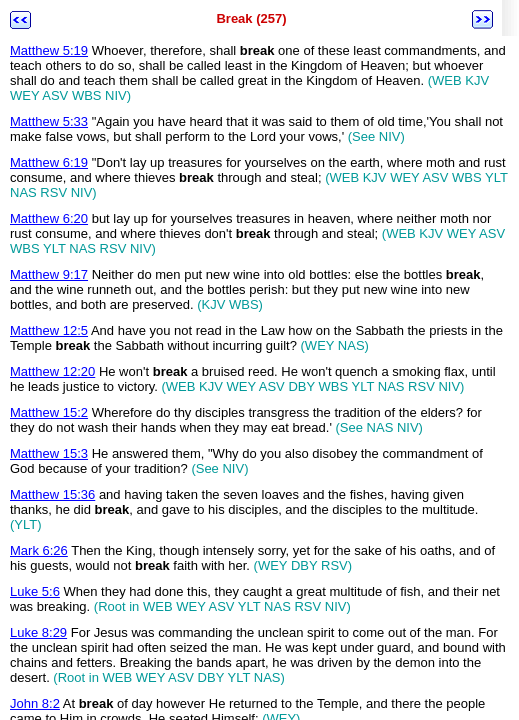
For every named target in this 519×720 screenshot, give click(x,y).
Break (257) (251, 18)
